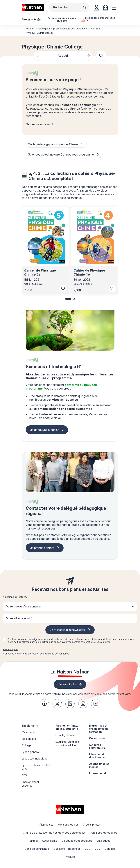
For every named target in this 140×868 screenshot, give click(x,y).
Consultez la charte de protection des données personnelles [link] (36, 654)
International (97, 773)
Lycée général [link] (31, 752)
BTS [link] (24, 775)
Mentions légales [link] (68, 825)
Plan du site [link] (46, 825)
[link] (44, 704)
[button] (68, 299)
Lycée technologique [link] (35, 758)
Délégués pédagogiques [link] (77, 841)
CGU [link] (88, 849)
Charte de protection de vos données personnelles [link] (54, 833)
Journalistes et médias (99, 765)
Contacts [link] (110, 849)
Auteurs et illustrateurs (97, 746)
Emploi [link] (34, 841)
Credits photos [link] (92, 825)
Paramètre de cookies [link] (104, 833)
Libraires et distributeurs (97, 756)
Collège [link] (27, 745)
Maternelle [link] (28, 732)
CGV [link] (98, 849)
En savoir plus (11, 649)
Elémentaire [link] (29, 739)
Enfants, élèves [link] (65, 735)
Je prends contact (42, 548)
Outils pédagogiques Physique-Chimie (56, 144)
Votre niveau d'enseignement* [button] (25, 606)
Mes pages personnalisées (100, 19)
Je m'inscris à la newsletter (68, 630)
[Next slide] (88, 56)
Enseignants (30, 726)
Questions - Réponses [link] (67, 849)
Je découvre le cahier (44, 430)
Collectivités (97, 738)
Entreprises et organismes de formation (99, 729)
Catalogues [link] (103, 841)
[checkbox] (5, 639)
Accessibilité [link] (50, 841)
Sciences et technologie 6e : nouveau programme (64, 155)
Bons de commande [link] (37, 849)
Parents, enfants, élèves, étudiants (67, 727)
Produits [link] (70, 857)
